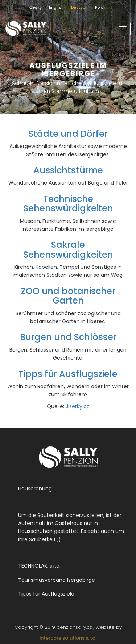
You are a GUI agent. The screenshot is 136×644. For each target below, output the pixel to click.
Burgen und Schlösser (68, 337)
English (56, 7)
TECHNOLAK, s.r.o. (39, 566)
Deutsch (79, 7)
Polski (101, 7)
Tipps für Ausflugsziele (68, 374)
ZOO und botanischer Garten (68, 296)
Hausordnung (35, 488)
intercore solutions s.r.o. (68, 638)
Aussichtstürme (68, 170)
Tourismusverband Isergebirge (57, 580)
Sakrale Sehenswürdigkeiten (68, 249)
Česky (36, 7)
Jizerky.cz (77, 406)
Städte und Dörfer (68, 134)
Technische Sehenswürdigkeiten (68, 204)
